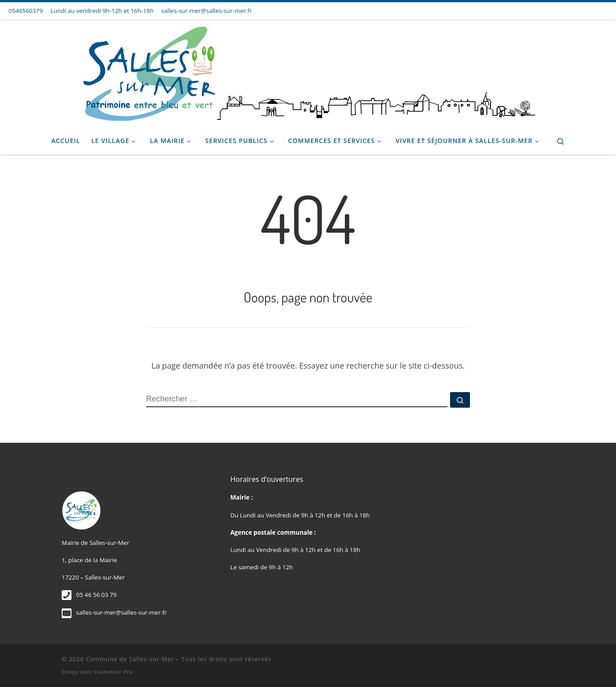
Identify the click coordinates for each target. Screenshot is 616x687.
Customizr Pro (113, 672)
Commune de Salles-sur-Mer (130, 659)
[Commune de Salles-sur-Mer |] (308, 71)
